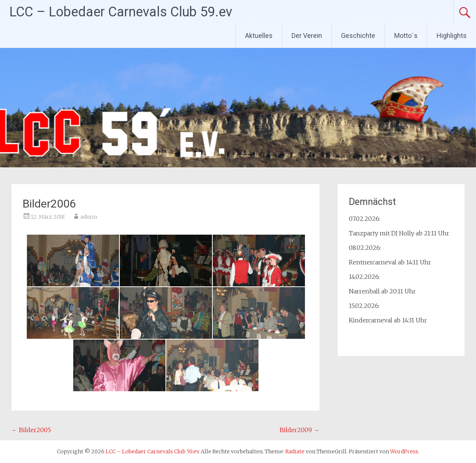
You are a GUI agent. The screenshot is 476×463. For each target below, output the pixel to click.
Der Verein (307, 36)
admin (89, 217)
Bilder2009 (300, 430)
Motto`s (406, 36)
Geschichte (358, 36)
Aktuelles (259, 36)
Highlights (452, 36)
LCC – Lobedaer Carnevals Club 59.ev (121, 12)
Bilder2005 (31, 430)
